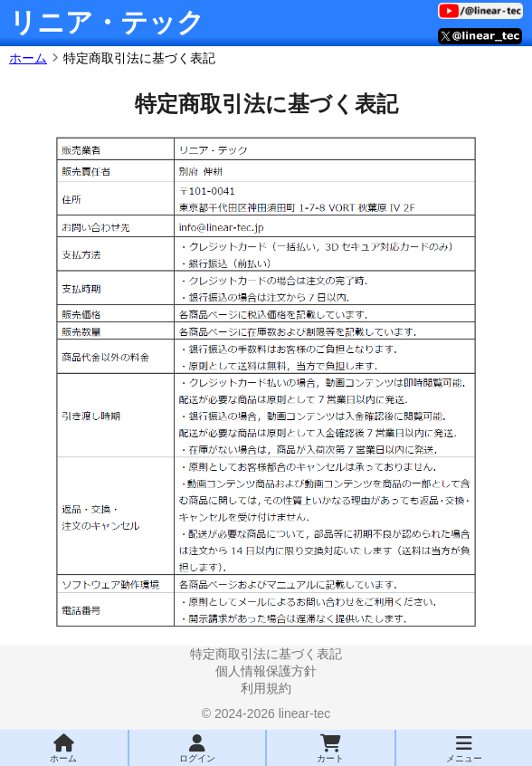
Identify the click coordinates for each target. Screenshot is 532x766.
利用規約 (266, 688)
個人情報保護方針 (266, 671)
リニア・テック (107, 22)
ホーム (28, 58)
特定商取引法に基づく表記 (266, 654)
